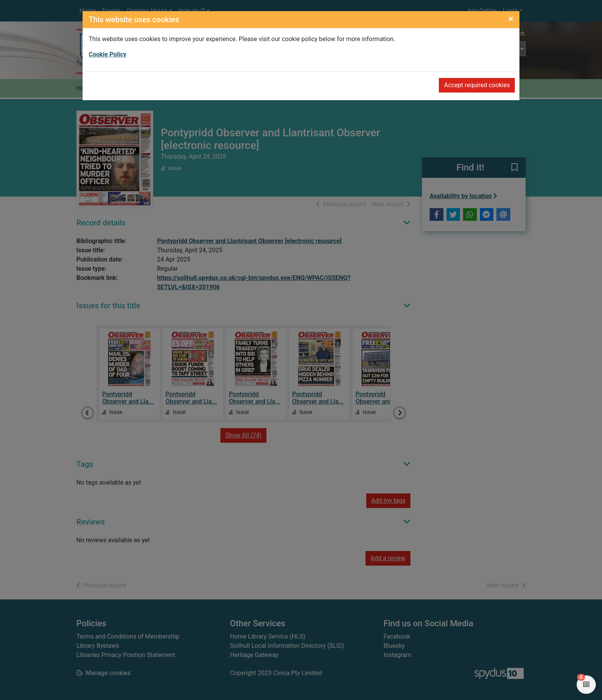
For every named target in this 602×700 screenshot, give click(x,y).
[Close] (511, 19)
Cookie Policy (107, 54)
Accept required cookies (477, 85)
